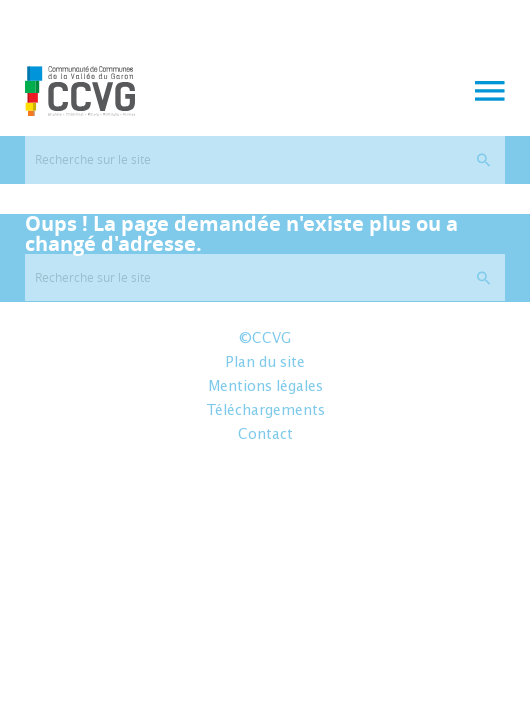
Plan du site (265, 363)
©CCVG (265, 339)
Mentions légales (265, 387)
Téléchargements (265, 411)
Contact (265, 435)
